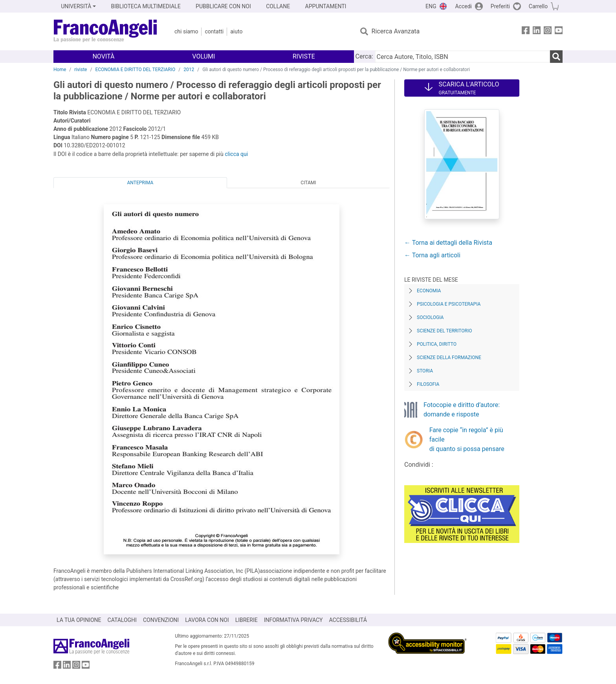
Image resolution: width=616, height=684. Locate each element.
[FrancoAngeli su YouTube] (559, 32)
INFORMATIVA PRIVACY (293, 620)
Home (60, 70)
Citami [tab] (308, 183)
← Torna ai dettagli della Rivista (448, 243)
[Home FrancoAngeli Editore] (105, 31)
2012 (189, 70)
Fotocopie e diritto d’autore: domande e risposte (462, 410)
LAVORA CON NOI (207, 620)
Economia (429, 291)
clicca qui (236, 154)
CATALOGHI (122, 620)
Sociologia (430, 317)
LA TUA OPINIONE (79, 620)
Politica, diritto (437, 344)
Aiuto (236, 31)
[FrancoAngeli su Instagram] (548, 32)
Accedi (463, 6)
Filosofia (428, 384)
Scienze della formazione (449, 358)
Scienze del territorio (445, 331)
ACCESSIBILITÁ (348, 620)
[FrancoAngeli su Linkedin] (537, 32)
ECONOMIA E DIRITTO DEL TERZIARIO (135, 70)
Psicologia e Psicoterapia (449, 304)
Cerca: (364, 56)
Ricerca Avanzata (396, 31)
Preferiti (500, 6)
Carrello (538, 6)
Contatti (214, 31)
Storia (425, 371)
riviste (81, 70)
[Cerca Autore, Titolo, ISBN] (462, 57)
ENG (431, 6)
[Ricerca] (556, 57)
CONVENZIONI (161, 620)
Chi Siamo (186, 31)
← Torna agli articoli (432, 255)
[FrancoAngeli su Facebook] (526, 32)
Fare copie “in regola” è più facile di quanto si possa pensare (467, 439)
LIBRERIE (247, 620)
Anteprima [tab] (140, 183)
